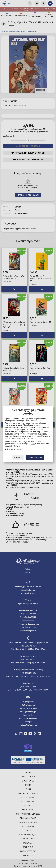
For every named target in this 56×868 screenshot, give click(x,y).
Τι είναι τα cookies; (15, 449)
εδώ (33, 444)
